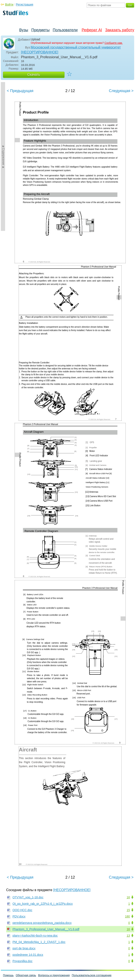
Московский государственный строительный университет (76, 47)
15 (128, 910)
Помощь (8, 975)
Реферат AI (92, 30)
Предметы (40, 30)
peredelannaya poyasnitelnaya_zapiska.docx (42, 923)
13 (128, 936)
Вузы (24, 30)
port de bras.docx (24, 948)
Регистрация (25, 4)
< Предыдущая (20, 91)
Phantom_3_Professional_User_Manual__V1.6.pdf (46, 929)
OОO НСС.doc (22, 910)
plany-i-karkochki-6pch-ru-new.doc (35, 936)
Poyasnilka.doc (22, 961)
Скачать (34, 75)
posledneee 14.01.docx (28, 955)
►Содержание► (3, 156)
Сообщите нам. (114, 43)
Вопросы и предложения (54, 975)
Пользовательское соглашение (92, 975)
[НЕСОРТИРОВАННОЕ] (40, 52)
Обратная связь (26, 975)
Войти (9, 4)
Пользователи (65, 30)
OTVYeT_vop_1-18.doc (28, 897)
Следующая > (121, 91)
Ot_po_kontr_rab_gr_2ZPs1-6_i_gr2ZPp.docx (43, 904)
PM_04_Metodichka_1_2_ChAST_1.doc (39, 942)
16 (128, 897)
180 (127, 916)
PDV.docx (19, 916)
